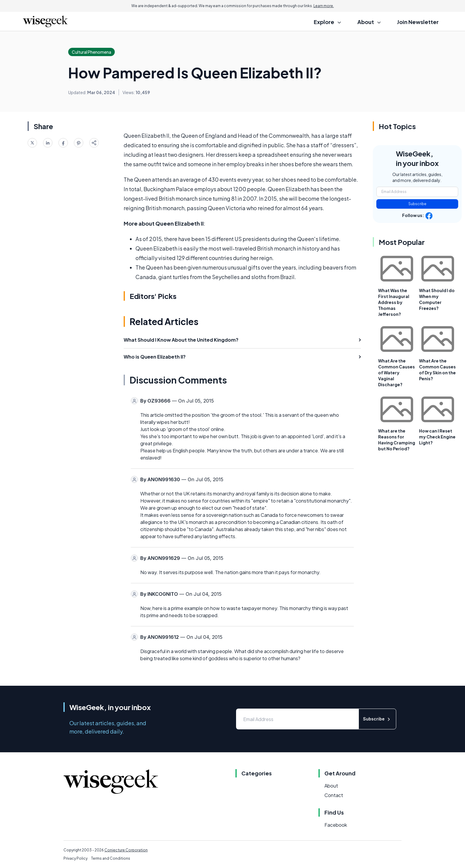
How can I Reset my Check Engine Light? (437, 437)
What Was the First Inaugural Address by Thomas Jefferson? (394, 302)
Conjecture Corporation (126, 850)
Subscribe (417, 204)
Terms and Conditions (111, 858)
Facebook (336, 825)
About (331, 786)
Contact (334, 795)
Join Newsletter (418, 22)
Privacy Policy (75, 858)
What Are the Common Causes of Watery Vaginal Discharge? (396, 373)
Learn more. (324, 6)
